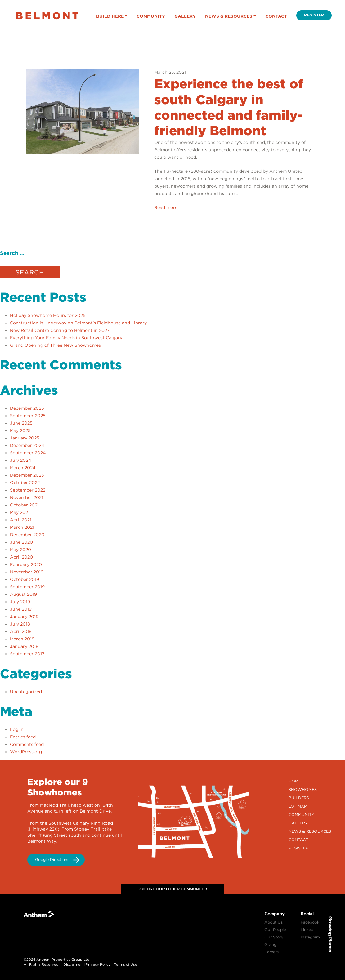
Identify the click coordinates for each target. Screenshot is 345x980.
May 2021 (20, 512)
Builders (299, 798)
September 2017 (27, 654)
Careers (271, 952)
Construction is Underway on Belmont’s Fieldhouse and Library (78, 323)
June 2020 (21, 542)
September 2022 (28, 490)
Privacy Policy (98, 964)
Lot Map (298, 806)
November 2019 (27, 572)
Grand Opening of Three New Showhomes (55, 345)
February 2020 (26, 564)
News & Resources (229, 16)
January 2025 (25, 438)
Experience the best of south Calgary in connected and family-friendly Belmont (229, 107)
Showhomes (303, 789)
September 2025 (28, 416)
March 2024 (23, 468)
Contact (276, 16)
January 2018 (24, 646)
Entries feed (23, 737)
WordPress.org (26, 752)
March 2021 (22, 527)
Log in (17, 729)
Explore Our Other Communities (172, 889)
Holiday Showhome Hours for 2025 (48, 315)
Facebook (310, 922)
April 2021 (21, 520)
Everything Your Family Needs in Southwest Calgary (66, 338)
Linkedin (309, 930)
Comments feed (27, 744)
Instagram (310, 937)
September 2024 (28, 453)
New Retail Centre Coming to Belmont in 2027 (60, 330)
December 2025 (27, 408)
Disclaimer (73, 964)
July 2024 (20, 460)
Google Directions (52, 860)
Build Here (110, 16)
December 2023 (27, 475)
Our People (275, 930)
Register (314, 15)
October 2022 (25, 483)
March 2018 (22, 639)
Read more (166, 207)
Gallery (185, 16)
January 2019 (24, 617)
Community (151, 16)
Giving (270, 944)
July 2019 (20, 602)
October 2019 (25, 579)
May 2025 (20, 430)
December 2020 (27, 535)
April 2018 (21, 631)
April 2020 (21, 557)
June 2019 (21, 609)
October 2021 (24, 505)
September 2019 (27, 587)
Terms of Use (126, 964)
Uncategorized (26, 692)
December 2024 (27, 445)
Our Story (274, 937)
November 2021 (27, 497)
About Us (273, 922)
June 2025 (21, 423)
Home (295, 781)
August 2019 (23, 594)
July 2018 (20, 624)
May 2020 (20, 550)
